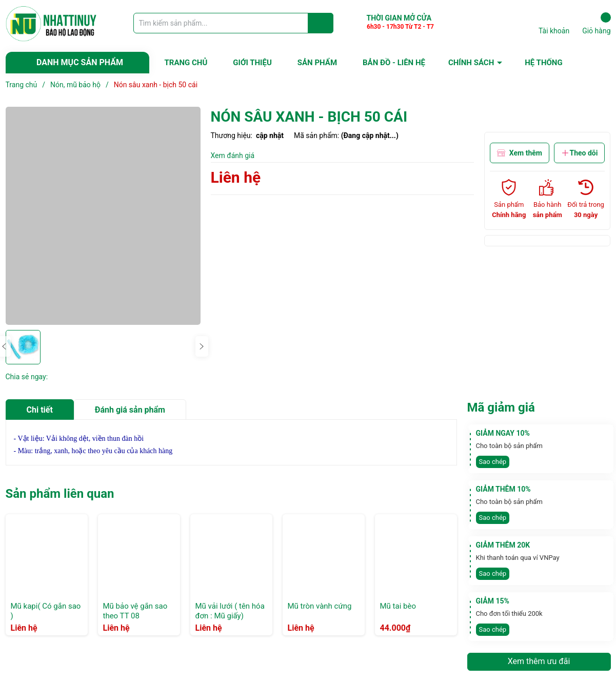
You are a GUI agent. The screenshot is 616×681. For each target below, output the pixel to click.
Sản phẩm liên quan (60, 494)
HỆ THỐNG (543, 63)
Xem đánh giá (233, 155)
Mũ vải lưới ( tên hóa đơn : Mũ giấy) (230, 611)
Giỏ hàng (596, 24)
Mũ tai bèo (398, 606)
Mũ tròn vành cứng (320, 606)
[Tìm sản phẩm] (233, 23)
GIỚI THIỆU (252, 63)
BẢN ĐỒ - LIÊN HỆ (394, 63)
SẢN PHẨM (317, 63)
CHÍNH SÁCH (471, 63)
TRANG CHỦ (186, 63)
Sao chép (493, 462)
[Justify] (321, 23)
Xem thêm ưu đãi (539, 661)
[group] (103, 216)
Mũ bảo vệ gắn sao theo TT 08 (135, 611)
